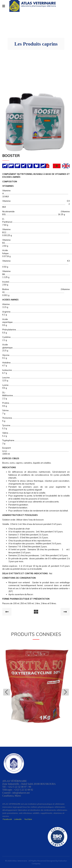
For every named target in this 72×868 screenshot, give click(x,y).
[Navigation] (4, 6)
